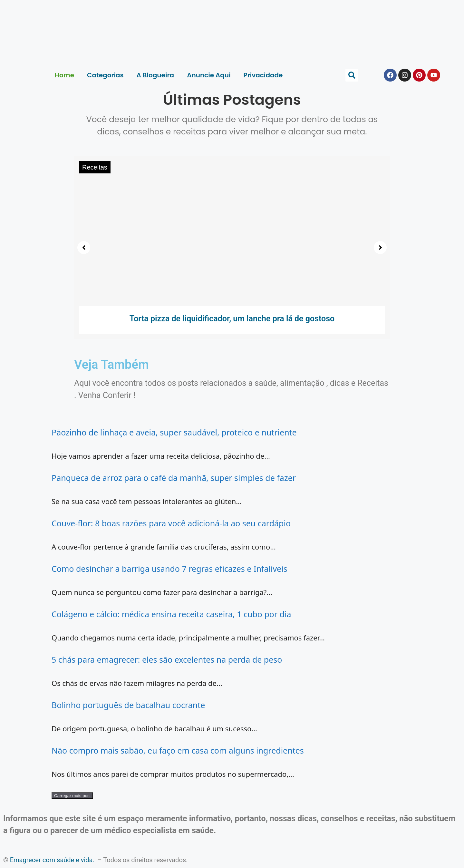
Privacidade (263, 75)
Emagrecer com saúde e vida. (52, 860)
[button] (352, 75)
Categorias (105, 75)
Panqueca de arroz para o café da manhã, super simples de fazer (174, 478)
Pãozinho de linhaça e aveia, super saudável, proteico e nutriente (174, 432)
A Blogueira (155, 75)
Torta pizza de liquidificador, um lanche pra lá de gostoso (232, 319)
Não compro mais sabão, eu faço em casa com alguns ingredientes (178, 750)
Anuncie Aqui (209, 75)
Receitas (95, 167)
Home (64, 75)
